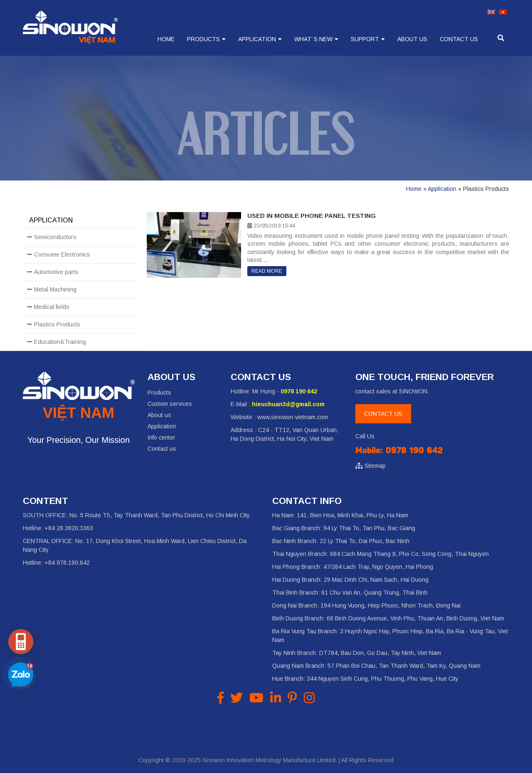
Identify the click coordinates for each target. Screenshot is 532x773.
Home (166, 39)
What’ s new (313, 39)
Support (365, 39)
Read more (267, 271)
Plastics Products (57, 324)
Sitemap (375, 466)
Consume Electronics (62, 254)
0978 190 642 (299, 391)
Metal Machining (55, 289)
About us (412, 39)
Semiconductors (55, 237)
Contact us (459, 39)
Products (203, 39)
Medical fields (52, 307)
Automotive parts (56, 272)
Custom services (170, 404)
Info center (161, 437)
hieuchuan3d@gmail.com (288, 404)
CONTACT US (383, 414)
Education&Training (60, 342)
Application (257, 39)
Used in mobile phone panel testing (312, 216)
